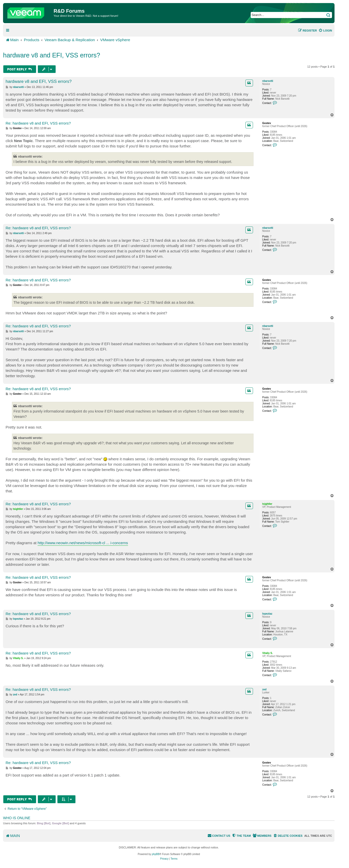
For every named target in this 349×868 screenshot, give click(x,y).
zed (265, 689)
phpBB (156, 854)
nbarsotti (268, 81)
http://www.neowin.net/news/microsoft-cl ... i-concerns (83, 543)
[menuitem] (325, 31)
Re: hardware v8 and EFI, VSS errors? (38, 123)
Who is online (17, 818)
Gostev (267, 123)
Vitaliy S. (268, 653)
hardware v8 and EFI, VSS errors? (52, 55)
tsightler (267, 504)
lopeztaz (267, 614)
